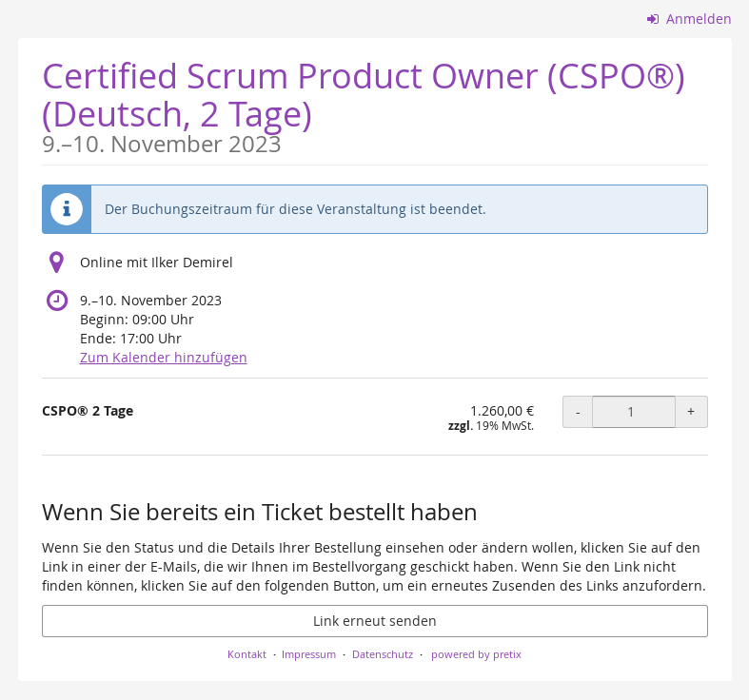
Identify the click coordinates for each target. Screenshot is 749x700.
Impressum (309, 654)
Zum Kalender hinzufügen (164, 357)
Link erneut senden (375, 621)
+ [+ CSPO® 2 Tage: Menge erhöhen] (691, 411)
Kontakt (247, 654)
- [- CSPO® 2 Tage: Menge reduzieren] (578, 411)
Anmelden (690, 19)
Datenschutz (383, 654)
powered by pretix (476, 654)
